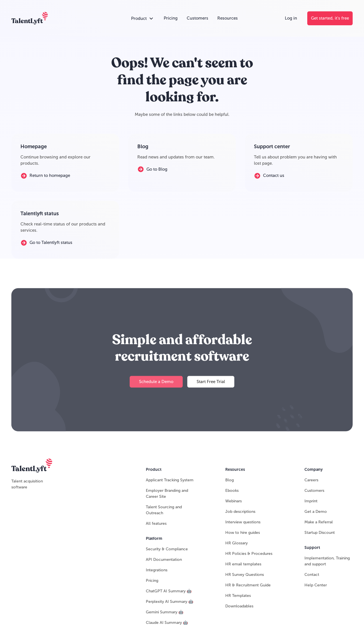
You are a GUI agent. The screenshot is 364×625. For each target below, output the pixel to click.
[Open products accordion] (143, 18)
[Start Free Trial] (211, 384)
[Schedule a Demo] (156, 384)
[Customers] (197, 18)
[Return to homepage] (50, 176)
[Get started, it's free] (330, 18)
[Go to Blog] (157, 169)
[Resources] (228, 18)
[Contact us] (274, 176)
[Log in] (291, 18)
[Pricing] (171, 18)
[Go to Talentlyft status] (51, 243)
